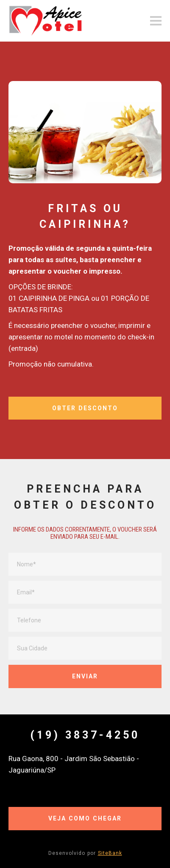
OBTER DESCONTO (85, 408)
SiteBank (110, 853)
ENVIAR (85, 676)
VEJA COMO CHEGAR (85, 818)
